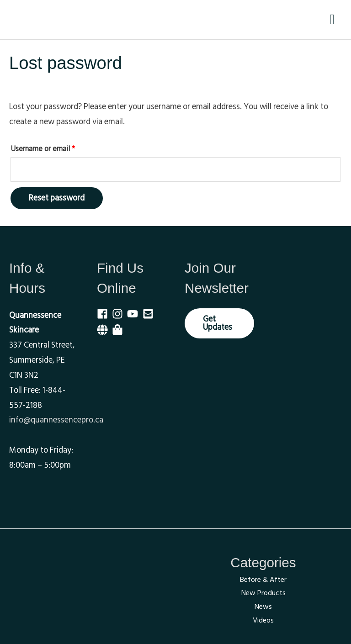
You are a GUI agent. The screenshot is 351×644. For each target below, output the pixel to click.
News (263, 607)
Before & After (263, 580)
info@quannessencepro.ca (56, 420)
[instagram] (120, 313)
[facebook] (104, 313)
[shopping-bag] (119, 330)
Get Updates (218, 323)
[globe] (104, 330)
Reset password (57, 198)
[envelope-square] (150, 313)
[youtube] (135, 313)
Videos (263, 620)
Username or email (57, 148)
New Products (263, 593)
